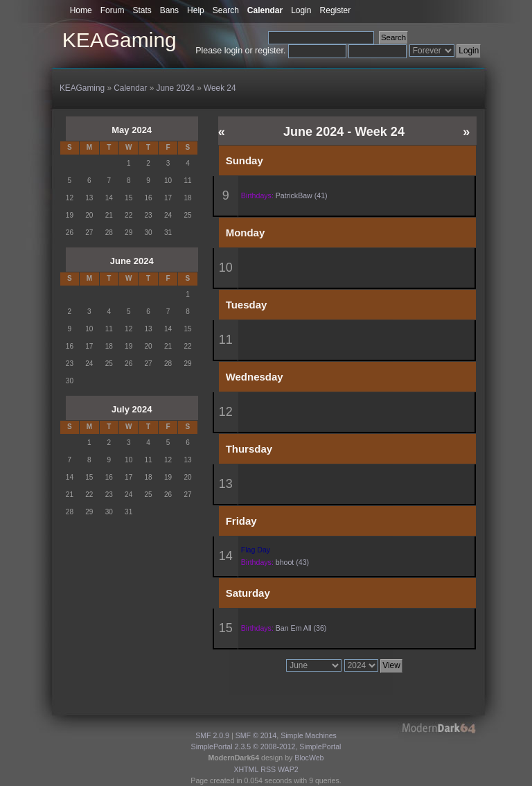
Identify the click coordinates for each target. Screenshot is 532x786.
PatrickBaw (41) (302, 195)
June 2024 (132, 261)
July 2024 (132, 409)
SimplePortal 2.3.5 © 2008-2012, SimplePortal (266, 746)
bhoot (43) (292, 562)
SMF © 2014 (256, 735)
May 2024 (132, 130)
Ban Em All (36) (301, 628)
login (233, 51)
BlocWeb (309, 758)
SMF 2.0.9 (212, 735)
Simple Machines (309, 735)
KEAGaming (119, 40)
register (269, 51)
